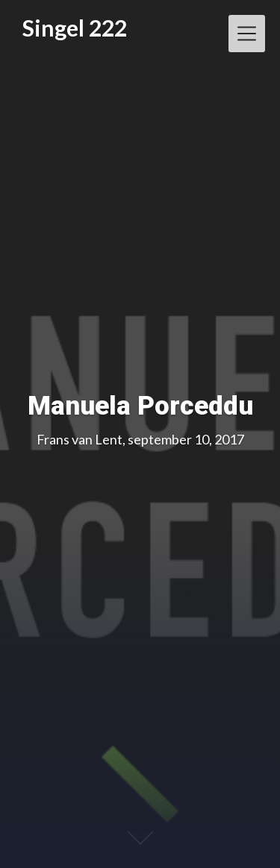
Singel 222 (75, 28)
